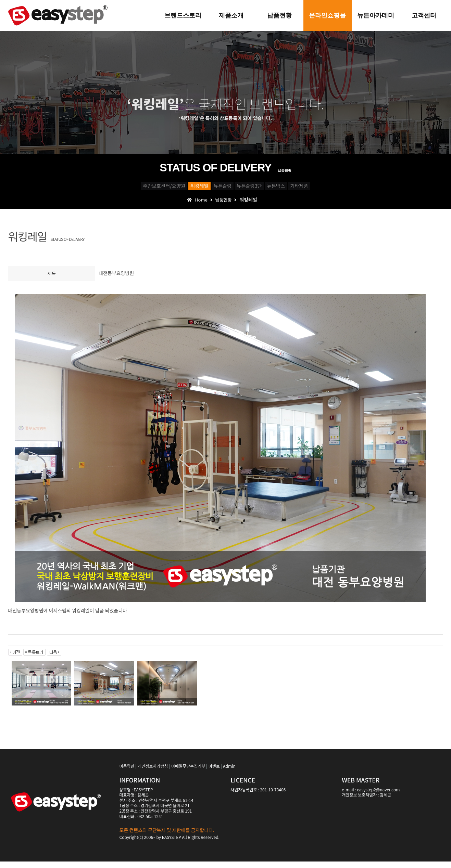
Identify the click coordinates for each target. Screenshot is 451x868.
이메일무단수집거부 (188, 772)
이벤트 (214, 772)
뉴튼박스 (316, 189)
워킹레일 (162, 189)
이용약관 (127, 772)
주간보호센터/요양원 (100, 189)
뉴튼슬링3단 (263, 189)
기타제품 (365, 189)
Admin (229, 772)
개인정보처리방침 (153, 772)
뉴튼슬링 (211, 189)
